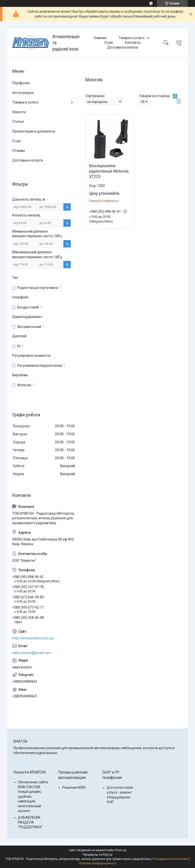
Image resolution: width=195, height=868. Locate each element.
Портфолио (21, 83)
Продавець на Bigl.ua (98, 855)
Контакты (133, 42)
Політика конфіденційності (98, 863)
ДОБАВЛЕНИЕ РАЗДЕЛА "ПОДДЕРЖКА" (30, 822)
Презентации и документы (34, 131)
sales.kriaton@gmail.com (32, 653)
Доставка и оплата (123, 47)
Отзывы (19, 151)
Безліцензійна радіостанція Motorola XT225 (109, 171)
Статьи (18, 122)
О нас (109, 42)
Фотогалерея (23, 93)
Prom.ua (121, 850)
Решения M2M (74, 787)
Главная (100, 38)
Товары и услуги (132, 38)
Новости (19, 112)
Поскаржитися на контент (171, 859)
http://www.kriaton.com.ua (33, 638)
